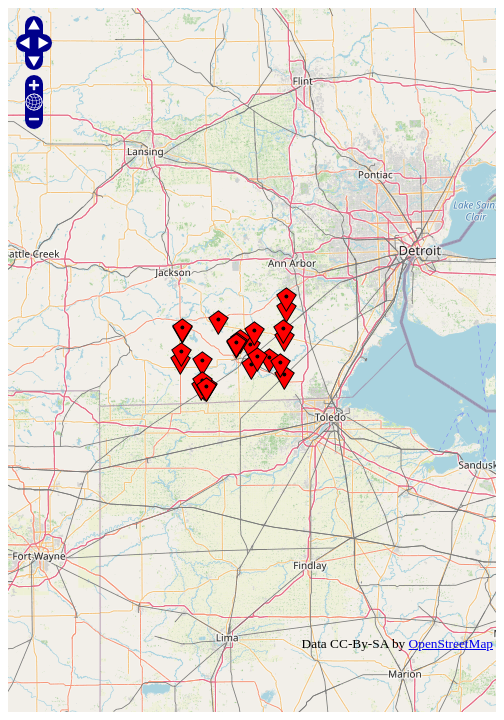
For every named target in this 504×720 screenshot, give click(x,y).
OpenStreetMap (451, 643)
